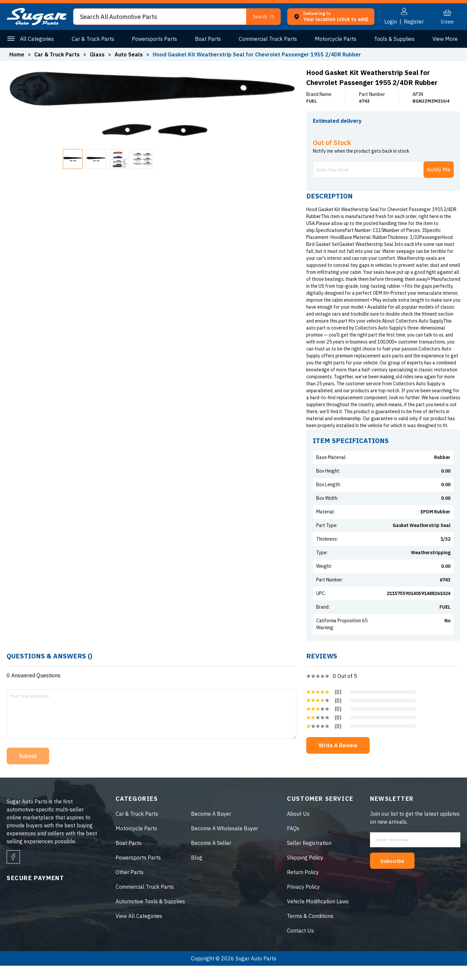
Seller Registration (309, 857)
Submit (28, 770)
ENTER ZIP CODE (431, 133)
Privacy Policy (303, 901)
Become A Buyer (211, 828)
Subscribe (395, 875)
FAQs (293, 843)
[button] (266, 17)
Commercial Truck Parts (266, 39)
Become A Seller (211, 857)
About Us (298, 828)
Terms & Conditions (310, 930)
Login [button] (391, 22)
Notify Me (439, 184)
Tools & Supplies (392, 39)
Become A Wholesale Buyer (225, 843)
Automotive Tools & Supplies (150, 916)
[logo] (37, 23)
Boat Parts (207, 39)
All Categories (37, 39)
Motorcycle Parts (334, 39)
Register (414, 22)
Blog (197, 872)
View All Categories (139, 930)
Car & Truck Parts (93, 39)
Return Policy (303, 886)
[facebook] (13, 871)
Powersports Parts (154, 39)
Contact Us (300, 945)
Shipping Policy (305, 872)
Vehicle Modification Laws (318, 916)
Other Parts (444, 39)
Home (17, 54)
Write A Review (338, 760)
